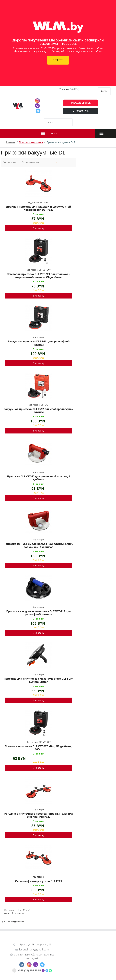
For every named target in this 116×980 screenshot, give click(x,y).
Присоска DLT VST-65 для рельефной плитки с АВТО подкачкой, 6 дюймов (38, 545)
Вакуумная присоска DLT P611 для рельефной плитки (39, 343)
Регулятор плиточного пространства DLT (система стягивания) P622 (39, 815)
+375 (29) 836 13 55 (27, 970)
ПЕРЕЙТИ (58, 60)
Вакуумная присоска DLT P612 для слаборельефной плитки (39, 411)
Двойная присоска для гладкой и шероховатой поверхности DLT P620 (39, 208)
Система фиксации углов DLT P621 (39, 881)
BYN (104, 91)
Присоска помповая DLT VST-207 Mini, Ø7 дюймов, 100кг (38, 748)
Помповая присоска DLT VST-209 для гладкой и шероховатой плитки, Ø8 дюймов (39, 276)
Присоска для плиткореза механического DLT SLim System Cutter (39, 680)
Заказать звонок (81, 103)
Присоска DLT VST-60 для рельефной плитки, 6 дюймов (39, 478)
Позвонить (81, 111)
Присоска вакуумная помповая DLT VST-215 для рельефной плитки (39, 613)
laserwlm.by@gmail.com (32, 949)
